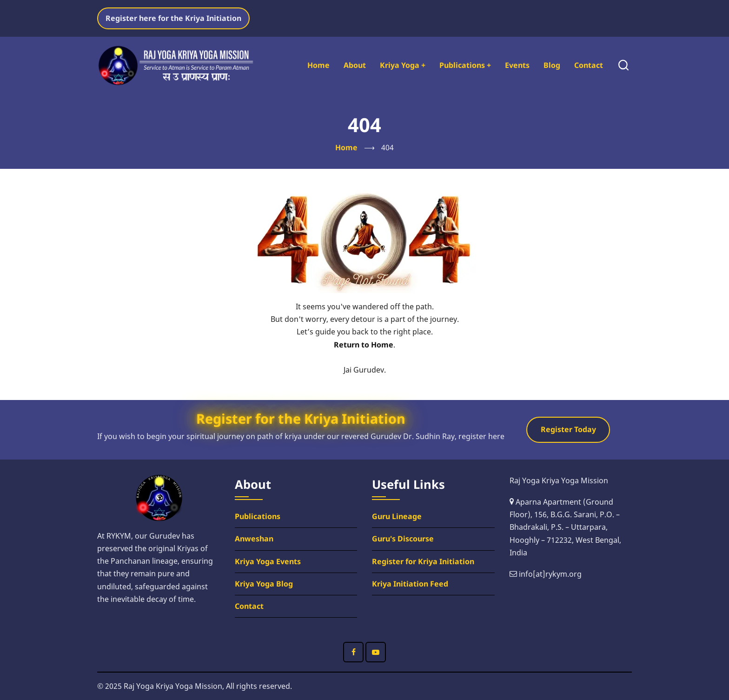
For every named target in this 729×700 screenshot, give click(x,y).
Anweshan (254, 539)
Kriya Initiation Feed (410, 584)
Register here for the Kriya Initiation (173, 18)
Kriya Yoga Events (268, 561)
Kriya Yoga (403, 65)
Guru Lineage (397, 516)
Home (318, 65)
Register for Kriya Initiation (423, 561)
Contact (589, 65)
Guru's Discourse (403, 539)
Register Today (568, 429)
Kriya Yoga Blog (264, 584)
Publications (465, 65)
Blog (552, 65)
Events (517, 65)
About (355, 65)
